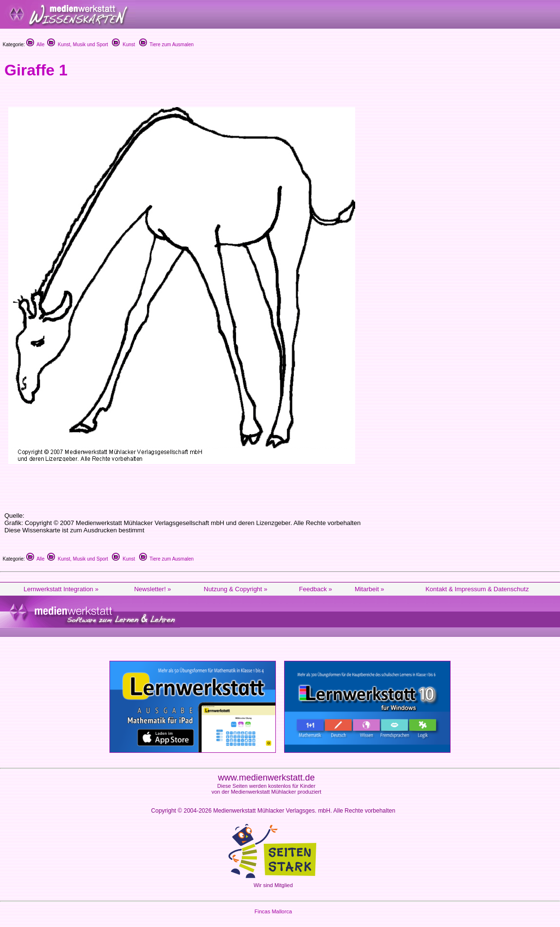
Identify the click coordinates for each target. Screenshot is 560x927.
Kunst (123, 45)
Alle (36, 45)
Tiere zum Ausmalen (166, 45)
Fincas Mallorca (273, 911)
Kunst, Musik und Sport (78, 45)
